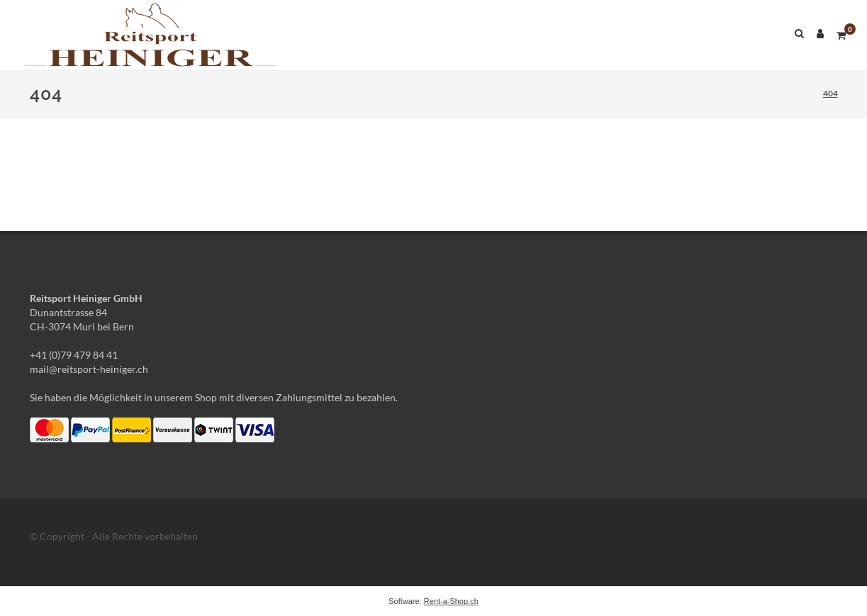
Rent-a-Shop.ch (451, 601)
